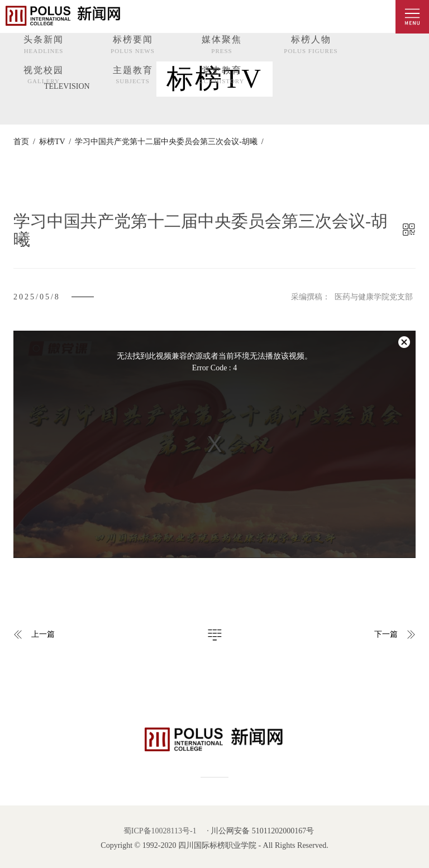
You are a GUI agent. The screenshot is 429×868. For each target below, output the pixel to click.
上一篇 (43, 634)
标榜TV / (53, 142)
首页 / (24, 142)
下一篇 (386, 634)
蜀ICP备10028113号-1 (160, 831)
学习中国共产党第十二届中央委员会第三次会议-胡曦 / (167, 142)
